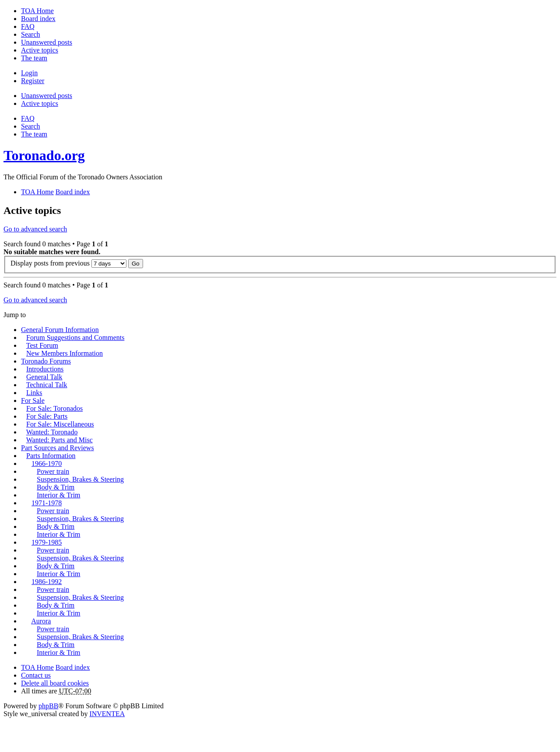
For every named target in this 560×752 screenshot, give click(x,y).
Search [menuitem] (31, 34)
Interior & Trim (59, 495)
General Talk (44, 377)
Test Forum (42, 345)
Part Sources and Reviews (58, 448)
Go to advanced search (35, 229)
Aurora (41, 621)
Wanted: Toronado (52, 432)
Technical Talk (47, 385)
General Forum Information (60, 330)
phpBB (48, 706)
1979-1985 (47, 542)
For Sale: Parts (47, 416)
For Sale (33, 400)
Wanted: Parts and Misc (59, 440)
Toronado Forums (46, 361)
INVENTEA (107, 714)
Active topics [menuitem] (40, 50)
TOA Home (37, 667)
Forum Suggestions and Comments (75, 338)
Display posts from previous (68, 263)
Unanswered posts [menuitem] (47, 42)
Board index (73, 667)
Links (34, 393)
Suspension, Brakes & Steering (80, 479)
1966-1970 (47, 463)
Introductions (45, 369)
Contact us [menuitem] (36, 675)
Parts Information (51, 456)
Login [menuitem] (29, 73)
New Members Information (65, 353)
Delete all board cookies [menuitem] (55, 683)
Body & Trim (56, 487)
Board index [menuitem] (38, 19)
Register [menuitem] (33, 81)
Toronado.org (44, 155)
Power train (53, 471)
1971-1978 (47, 503)
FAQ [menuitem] (28, 26)
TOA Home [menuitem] (37, 11)
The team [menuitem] (34, 58)
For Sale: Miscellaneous (60, 424)
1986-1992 (47, 582)
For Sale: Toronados (54, 408)
